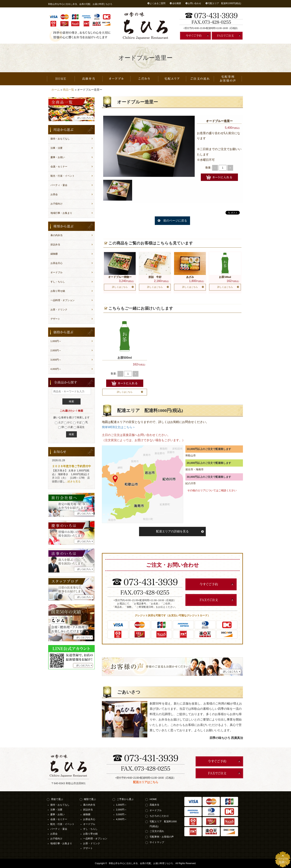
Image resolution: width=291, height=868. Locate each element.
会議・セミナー (59, 167)
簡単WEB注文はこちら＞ (119, 427)
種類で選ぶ (90, 799)
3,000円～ (56, 360)
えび (59, 422)
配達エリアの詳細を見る (172, 531)
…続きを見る (73, 481)
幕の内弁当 (57, 235)
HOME (61, 79)
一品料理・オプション (63, 300)
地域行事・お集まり (61, 213)
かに (68, 422)
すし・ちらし (58, 282)
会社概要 (177, 3)
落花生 (79, 427)
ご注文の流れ (200, 79)
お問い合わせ (194, 3)
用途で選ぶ (57, 799)
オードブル (117, 79)
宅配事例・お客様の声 (228, 79)
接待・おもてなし (60, 139)
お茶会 (54, 194)
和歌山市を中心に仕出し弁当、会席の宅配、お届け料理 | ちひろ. (141, 863)
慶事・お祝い (58, 157)
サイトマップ (157, 842)
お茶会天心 (57, 263)
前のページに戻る (175, 221)
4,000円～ (56, 369)
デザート (55, 319)
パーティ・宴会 (59, 185)
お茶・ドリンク (59, 310)
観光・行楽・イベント (63, 176)
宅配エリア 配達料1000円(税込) (224, 3)
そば (77, 422)
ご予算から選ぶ (125, 799)
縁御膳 (54, 254)
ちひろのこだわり (144, 79)
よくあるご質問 (158, 3)
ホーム (56, 90)
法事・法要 (57, 148)
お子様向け (57, 204)
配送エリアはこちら (146, 782)
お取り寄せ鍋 (58, 291)
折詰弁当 (55, 245)
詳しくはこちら (120, 287)
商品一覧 (68, 90)
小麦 (69, 427)
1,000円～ (56, 341)
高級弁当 (89, 79)
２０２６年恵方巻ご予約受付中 (71, 466)
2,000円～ (56, 350)
